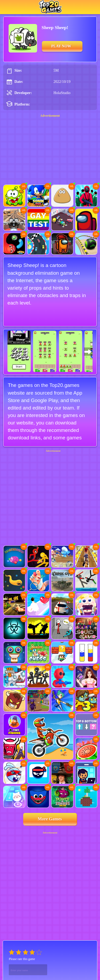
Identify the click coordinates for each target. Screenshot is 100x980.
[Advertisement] (50, 484)
